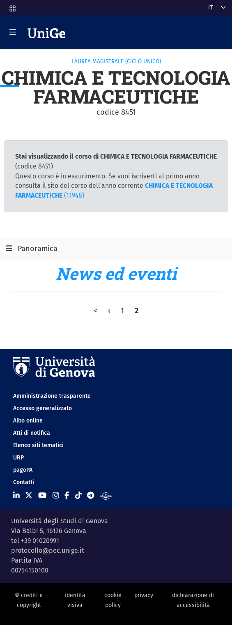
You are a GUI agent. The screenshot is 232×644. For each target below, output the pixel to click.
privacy (144, 595)
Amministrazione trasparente (52, 396)
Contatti (24, 482)
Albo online (28, 421)
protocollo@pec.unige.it (48, 551)
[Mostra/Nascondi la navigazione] (13, 32)
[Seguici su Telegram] (91, 496)
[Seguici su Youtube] (42, 496)
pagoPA (23, 470)
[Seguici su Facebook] (67, 496)
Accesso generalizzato (42, 408)
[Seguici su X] (29, 496)
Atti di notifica (32, 433)
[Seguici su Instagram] (56, 496)
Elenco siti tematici (38, 445)
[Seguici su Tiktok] (78, 496)
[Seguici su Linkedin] (16, 496)
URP (18, 458)
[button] (12, 6)
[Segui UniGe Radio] (106, 496)
